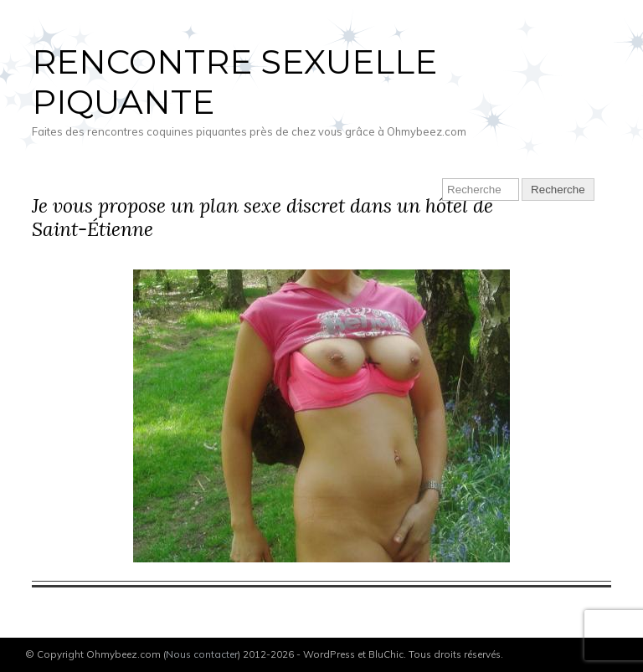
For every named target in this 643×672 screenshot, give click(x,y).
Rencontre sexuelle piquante (234, 82)
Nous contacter (202, 654)
